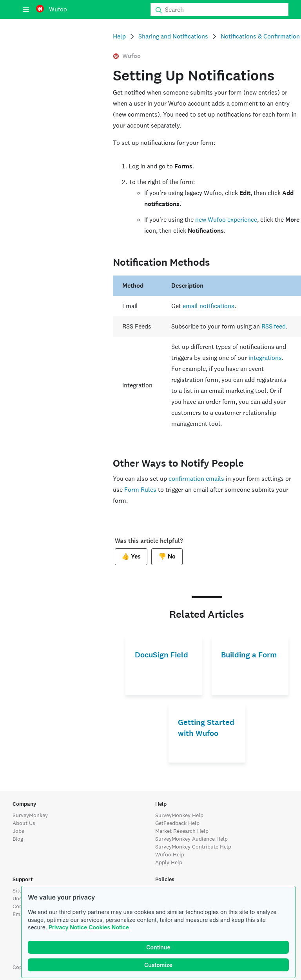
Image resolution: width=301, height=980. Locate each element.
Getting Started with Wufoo (206, 728)
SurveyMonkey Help (179, 815)
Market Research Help (182, 831)
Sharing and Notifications (173, 36)
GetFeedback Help (177, 823)
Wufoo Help (170, 854)
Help (119, 36)
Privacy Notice (68, 927)
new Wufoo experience (226, 220)
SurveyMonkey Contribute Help (193, 847)
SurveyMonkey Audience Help (191, 839)
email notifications (209, 306)
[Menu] (26, 9)
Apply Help (169, 862)
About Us (24, 823)
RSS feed (274, 326)
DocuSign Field (161, 655)
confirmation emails (196, 479)
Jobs (18, 831)
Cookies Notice (109, 927)
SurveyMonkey (30, 815)
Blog (18, 839)
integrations (265, 358)
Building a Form (249, 655)
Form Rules (140, 490)
